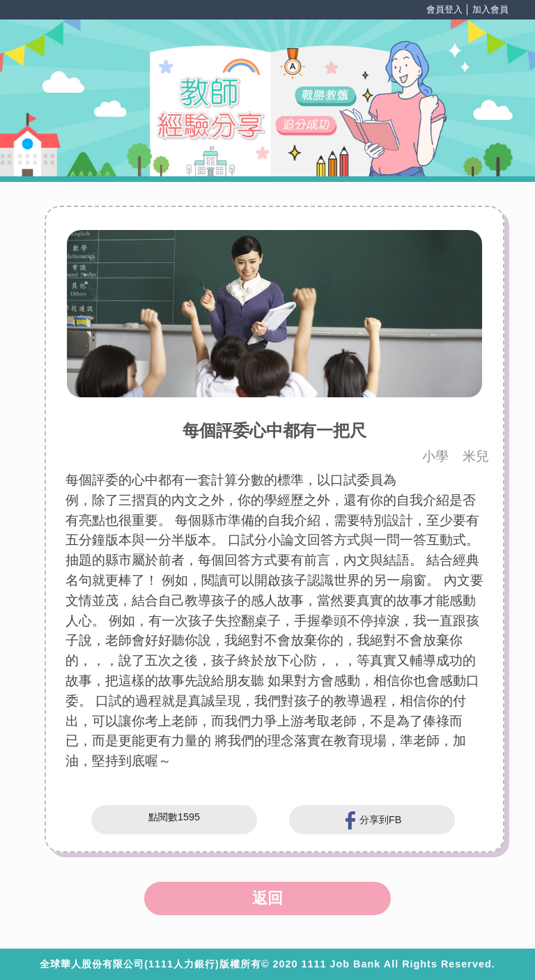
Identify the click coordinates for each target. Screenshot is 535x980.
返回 (267, 898)
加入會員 (490, 9)
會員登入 (444, 9)
